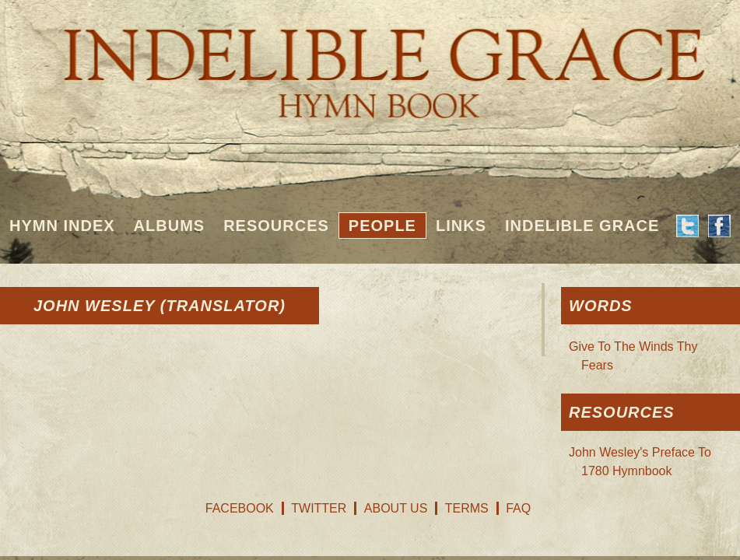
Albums (170, 226)
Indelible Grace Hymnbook (370, 62)
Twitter (319, 508)
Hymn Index (62, 226)
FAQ (518, 508)
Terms (467, 508)
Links (461, 226)
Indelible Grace (582, 226)
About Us (396, 508)
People (382, 226)
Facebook (240, 508)
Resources (276, 226)
